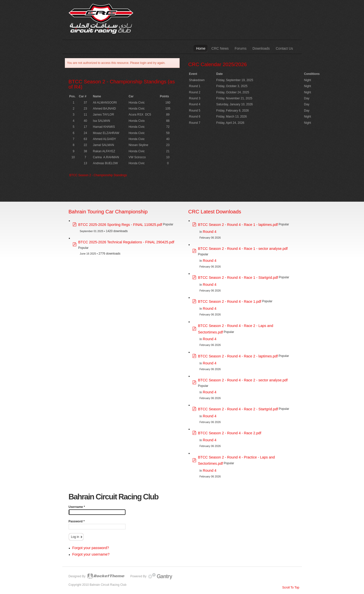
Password (77, 521)
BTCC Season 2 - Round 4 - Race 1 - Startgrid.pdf (238, 278)
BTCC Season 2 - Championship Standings (98, 175)
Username (77, 507)
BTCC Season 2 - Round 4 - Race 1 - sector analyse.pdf (243, 249)
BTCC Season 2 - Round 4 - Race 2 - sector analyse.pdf (243, 380)
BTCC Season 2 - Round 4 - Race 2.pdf (230, 433)
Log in (75, 537)
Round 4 (210, 232)
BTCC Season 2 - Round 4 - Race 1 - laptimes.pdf (238, 225)
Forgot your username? (91, 554)
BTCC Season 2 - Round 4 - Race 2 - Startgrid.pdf (238, 409)
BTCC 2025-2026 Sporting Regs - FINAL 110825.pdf (120, 225)
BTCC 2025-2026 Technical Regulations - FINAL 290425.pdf (126, 242)
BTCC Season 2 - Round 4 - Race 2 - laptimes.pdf (238, 356)
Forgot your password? (91, 548)
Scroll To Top (291, 588)
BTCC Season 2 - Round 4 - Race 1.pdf (230, 301)
